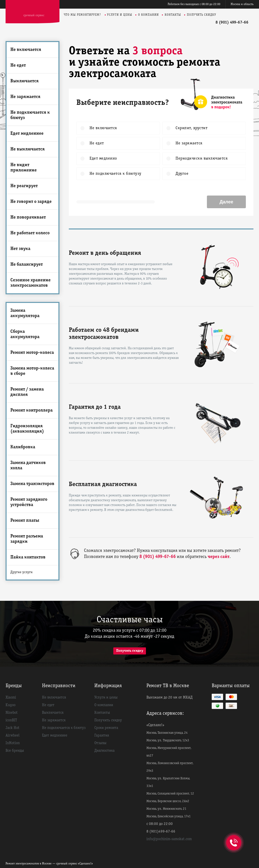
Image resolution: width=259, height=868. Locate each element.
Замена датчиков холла (28, 466)
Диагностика (104, 751)
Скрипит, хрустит (191, 128)
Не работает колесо (30, 233)
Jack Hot (13, 728)
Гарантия (102, 736)
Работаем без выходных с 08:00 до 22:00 (194, 4)
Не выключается (28, 149)
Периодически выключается (201, 159)
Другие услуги (21, 572)
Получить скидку (202, 15)
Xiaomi (11, 698)
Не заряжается (25, 97)
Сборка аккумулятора (25, 334)
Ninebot (12, 713)
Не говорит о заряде (31, 202)
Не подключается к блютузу (115, 174)
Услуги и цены (120, 15)
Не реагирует (24, 186)
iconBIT (11, 720)
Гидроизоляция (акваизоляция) (27, 429)
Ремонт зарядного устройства (29, 502)
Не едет (18, 65)
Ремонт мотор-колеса (32, 353)
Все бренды (15, 751)
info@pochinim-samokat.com (169, 839)
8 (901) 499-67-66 (232, 23)
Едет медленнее (27, 134)
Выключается (25, 81)
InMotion (13, 743)
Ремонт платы (25, 521)
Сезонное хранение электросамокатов (30, 283)
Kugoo (10, 705)
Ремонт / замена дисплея (27, 392)
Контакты (173, 15)
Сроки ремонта (106, 728)
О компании (148, 15)
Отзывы (100, 743)
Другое (181, 174)
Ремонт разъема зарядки (27, 539)
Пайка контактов (28, 557)
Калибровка (23, 447)
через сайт (219, 557)
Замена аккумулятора (25, 313)
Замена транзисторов (32, 484)
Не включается (26, 50)
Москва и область (242, 4)
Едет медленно (103, 159)
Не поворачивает (28, 217)
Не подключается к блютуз (30, 115)
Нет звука (20, 249)
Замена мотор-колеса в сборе (32, 371)
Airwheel (13, 736)
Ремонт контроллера (31, 410)
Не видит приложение (24, 168)
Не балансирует (27, 265)
